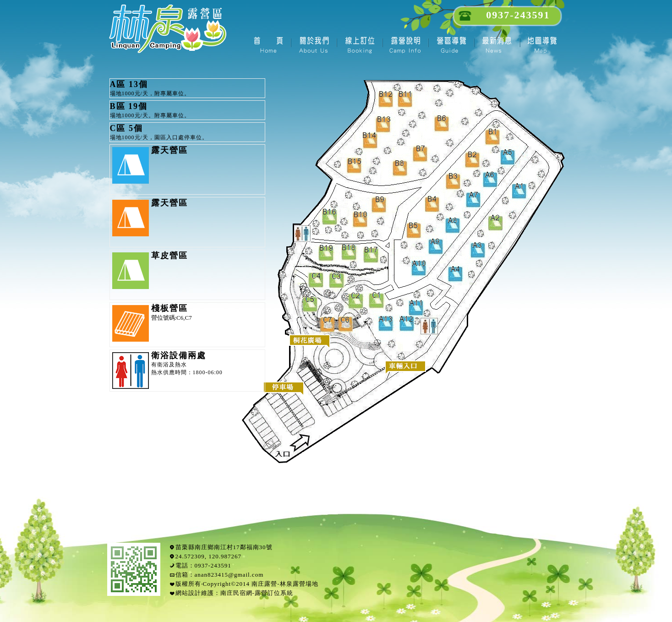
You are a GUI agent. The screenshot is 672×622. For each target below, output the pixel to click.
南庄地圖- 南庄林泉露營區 (542, 44)
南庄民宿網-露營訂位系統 (257, 593)
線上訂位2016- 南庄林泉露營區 (359, 44)
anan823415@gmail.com (229, 575)
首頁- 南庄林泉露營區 (268, 44)
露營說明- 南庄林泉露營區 (405, 44)
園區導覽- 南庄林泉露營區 (451, 44)
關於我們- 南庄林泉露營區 (313, 44)
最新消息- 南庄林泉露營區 (497, 44)
